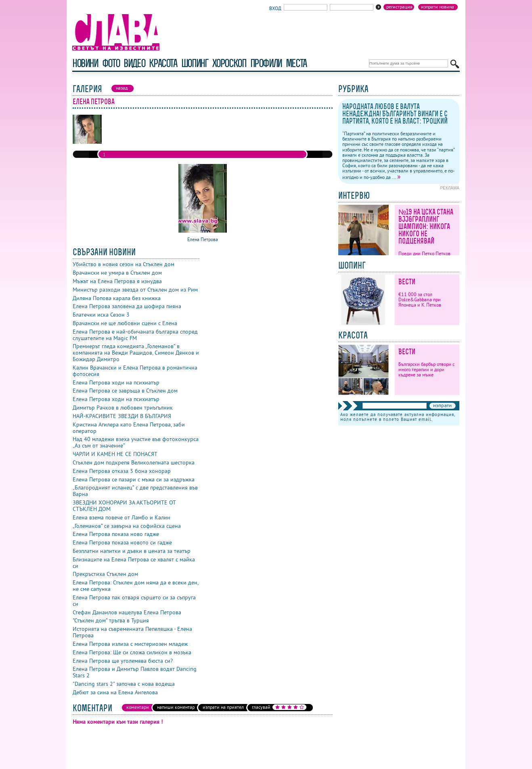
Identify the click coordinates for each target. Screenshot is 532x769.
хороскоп (229, 63)
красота (163, 63)
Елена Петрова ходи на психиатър (116, 382)
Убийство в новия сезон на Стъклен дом (124, 264)
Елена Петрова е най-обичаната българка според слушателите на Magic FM (135, 335)
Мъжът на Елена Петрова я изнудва (117, 281)
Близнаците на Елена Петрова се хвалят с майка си (134, 563)
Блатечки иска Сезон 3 (101, 315)
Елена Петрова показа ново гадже (116, 534)
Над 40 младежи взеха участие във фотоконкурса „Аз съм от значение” (136, 442)
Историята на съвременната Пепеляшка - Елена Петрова (132, 632)
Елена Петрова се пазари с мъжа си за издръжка (134, 479)
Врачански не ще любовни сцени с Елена (125, 323)
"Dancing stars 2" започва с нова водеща (124, 684)
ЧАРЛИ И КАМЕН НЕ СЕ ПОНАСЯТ (115, 454)
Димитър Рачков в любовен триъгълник (123, 408)
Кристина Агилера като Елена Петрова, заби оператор (129, 428)
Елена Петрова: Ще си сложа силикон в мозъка (132, 652)
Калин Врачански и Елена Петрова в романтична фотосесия (135, 371)
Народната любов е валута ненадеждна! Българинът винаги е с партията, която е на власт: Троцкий (395, 114)
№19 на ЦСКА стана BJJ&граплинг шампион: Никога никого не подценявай (426, 226)
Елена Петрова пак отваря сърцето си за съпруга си (134, 601)
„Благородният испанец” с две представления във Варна (135, 491)
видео (134, 63)
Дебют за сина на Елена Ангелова (115, 692)
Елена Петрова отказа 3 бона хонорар (122, 471)
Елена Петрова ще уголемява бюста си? (123, 661)
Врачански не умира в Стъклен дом (117, 273)
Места (296, 63)
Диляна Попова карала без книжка (117, 298)
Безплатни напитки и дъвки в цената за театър (132, 551)
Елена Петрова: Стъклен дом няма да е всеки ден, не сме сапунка (135, 586)
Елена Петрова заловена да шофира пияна (127, 306)
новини (85, 63)
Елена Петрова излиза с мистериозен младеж (130, 644)
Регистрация (399, 7)
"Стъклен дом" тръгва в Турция (111, 620)
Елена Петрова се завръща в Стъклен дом (125, 391)
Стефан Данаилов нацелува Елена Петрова (127, 612)
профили (266, 63)
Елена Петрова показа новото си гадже (122, 542)
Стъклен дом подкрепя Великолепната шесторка (134, 462)
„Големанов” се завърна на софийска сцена (127, 526)
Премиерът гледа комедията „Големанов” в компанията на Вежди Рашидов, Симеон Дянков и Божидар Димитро (136, 353)
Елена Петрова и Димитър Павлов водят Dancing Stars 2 (135, 672)
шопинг (195, 63)
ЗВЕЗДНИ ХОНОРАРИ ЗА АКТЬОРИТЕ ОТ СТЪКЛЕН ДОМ (124, 506)
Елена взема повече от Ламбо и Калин (121, 517)
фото (111, 63)
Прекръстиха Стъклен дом (105, 574)
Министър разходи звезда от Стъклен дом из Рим (135, 290)
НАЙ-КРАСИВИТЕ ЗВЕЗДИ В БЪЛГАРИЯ (122, 416)
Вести (407, 282)
